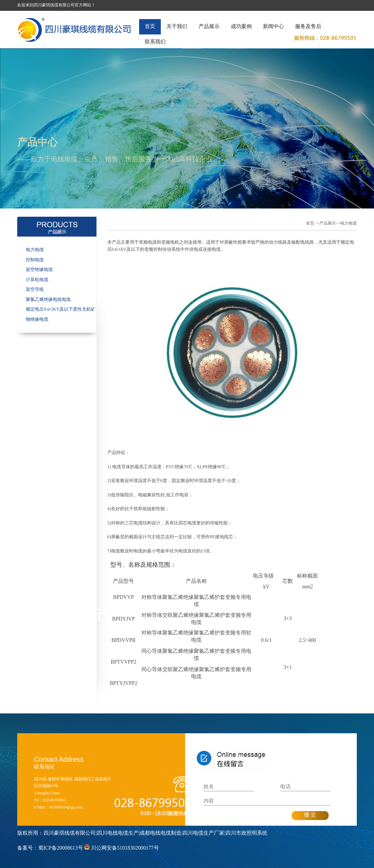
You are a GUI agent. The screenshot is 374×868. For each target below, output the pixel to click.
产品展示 (209, 26)
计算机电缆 (37, 280)
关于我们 (177, 26)
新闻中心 (273, 26)
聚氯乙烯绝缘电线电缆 (48, 299)
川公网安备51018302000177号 (125, 848)
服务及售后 (308, 26)
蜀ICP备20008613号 (61, 848)
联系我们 (155, 42)
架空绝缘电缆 (39, 269)
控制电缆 (35, 260)
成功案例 (241, 26)
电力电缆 (35, 250)
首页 (150, 26)
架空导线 (35, 289)
